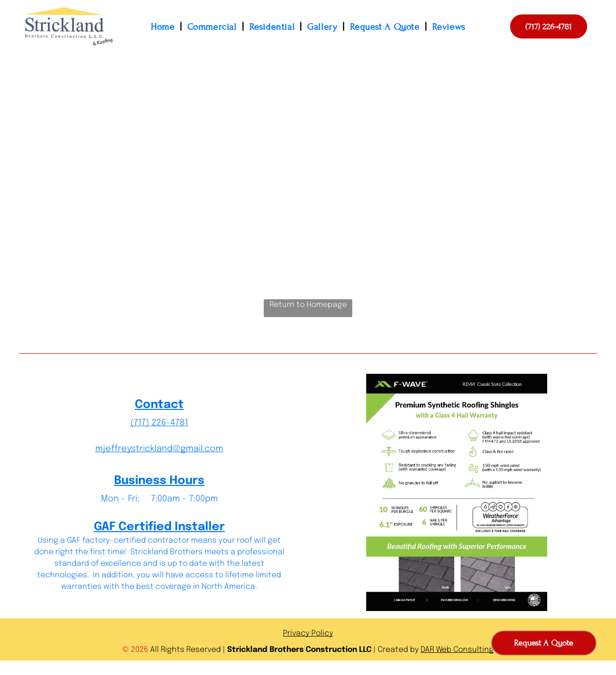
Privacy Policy (308, 633)
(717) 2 (143, 423)
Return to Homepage (308, 305)
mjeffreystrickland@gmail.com (159, 449)
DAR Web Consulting (457, 650)
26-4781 (172, 423)
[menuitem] (164, 27)
